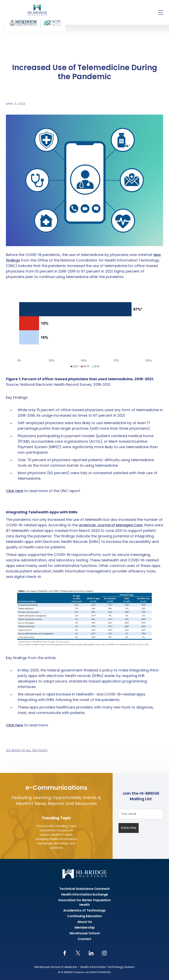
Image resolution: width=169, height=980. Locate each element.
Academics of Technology (84, 911)
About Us (85, 922)
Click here (15, 491)
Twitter (78, 953)
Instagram (104, 953)
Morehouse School (85, 934)
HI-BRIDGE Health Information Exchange (35, 16)
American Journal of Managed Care (111, 525)
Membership (85, 928)
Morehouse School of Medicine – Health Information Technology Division (84, 967)
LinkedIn (91, 953)
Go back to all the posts (27, 751)
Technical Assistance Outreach (84, 889)
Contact (84, 939)
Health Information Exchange (85, 895)
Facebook (65, 953)
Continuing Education (85, 916)
